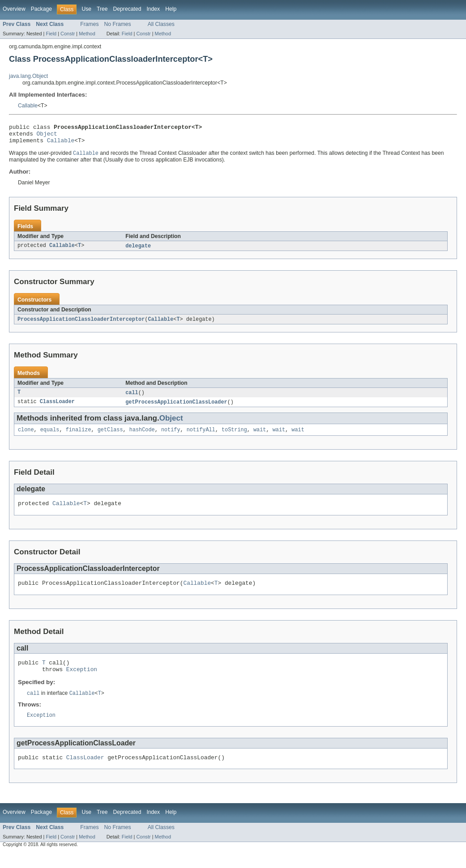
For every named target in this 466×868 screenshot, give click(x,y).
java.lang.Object (28, 76)
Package (41, 9)
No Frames (118, 24)
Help (171, 9)
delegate (138, 251)
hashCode (142, 437)
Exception (82, 681)
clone (26, 437)
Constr (68, 34)
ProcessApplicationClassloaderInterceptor (81, 324)
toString (234, 437)
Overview (14, 9)
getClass (110, 437)
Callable (28, 106)
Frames (89, 24)
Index (153, 9)
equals (50, 437)
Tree (102, 9)
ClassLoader (57, 408)
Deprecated (127, 9)
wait (260, 437)
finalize (79, 437)
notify (171, 437)
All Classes (161, 24)
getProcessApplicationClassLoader (176, 408)
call (132, 398)
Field (51, 34)
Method (87, 34)
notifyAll (201, 437)
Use (86, 9)
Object (47, 136)
